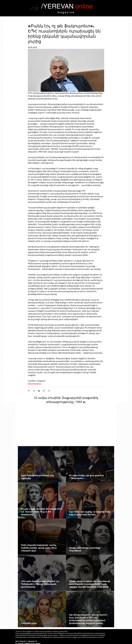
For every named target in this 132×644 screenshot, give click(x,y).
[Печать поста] (49, 391)
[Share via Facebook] (29, 391)
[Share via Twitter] (34, 391)
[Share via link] (44, 391)
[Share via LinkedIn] (39, 391)
